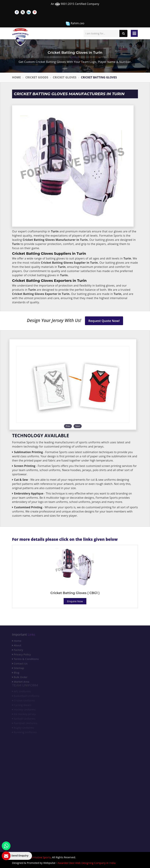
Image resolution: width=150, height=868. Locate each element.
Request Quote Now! (104, 321)
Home (16, 77)
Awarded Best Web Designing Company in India (86, 863)
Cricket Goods (37, 77)
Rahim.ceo (75, 23)
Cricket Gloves (65, 77)
